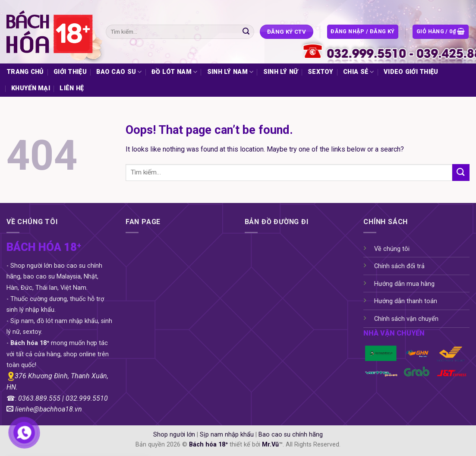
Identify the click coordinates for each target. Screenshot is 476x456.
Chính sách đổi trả (399, 266)
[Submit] (246, 32)
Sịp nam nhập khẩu (227, 435)
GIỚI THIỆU (70, 72)
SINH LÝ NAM (230, 72)
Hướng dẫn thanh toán (406, 301)
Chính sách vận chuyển (406, 319)
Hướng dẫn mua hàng (404, 284)
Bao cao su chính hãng (291, 435)
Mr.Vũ (270, 445)
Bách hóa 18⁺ (208, 445)
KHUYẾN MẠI (31, 88)
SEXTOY (321, 72)
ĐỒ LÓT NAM (174, 72)
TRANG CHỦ (25, 72)
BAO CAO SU (119, 72)
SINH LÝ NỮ (281, 72)
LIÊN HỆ (72, 88)
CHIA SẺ (359, 72)
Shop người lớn (174, 435)
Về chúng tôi (392, 249)
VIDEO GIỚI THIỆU (411, 72)
